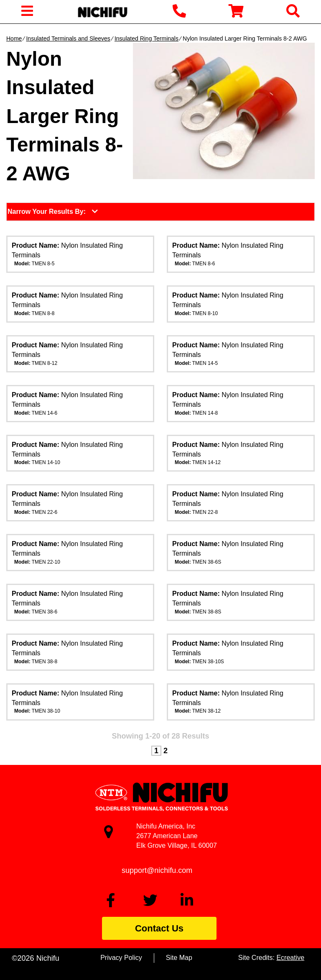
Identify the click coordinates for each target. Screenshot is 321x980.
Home (14, 38)
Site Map (179, 958)
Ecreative (290, 958)
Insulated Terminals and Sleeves (68, 38)
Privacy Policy (121, 958)
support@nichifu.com (157, 870)
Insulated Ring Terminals (146, 38)
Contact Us (159, 928)
